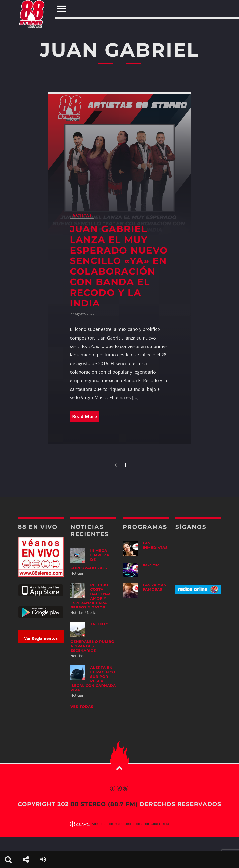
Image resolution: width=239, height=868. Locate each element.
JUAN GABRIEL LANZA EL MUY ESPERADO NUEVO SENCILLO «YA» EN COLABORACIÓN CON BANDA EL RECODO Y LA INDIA (119, 266)
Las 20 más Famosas (155, 587)
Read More (85, 416)
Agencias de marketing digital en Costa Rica (131, 824)
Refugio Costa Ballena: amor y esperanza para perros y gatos (90, 596)
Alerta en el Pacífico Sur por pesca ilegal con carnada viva (93, 679)
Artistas (82, 215)
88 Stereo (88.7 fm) (104, 804)
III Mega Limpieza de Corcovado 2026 (90, 559)
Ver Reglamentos (41, 638)
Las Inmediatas (155, 545)
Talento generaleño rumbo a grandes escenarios (92, 637)
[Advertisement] (206, 637)
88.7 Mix (151, 565)
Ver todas (82, 707)
